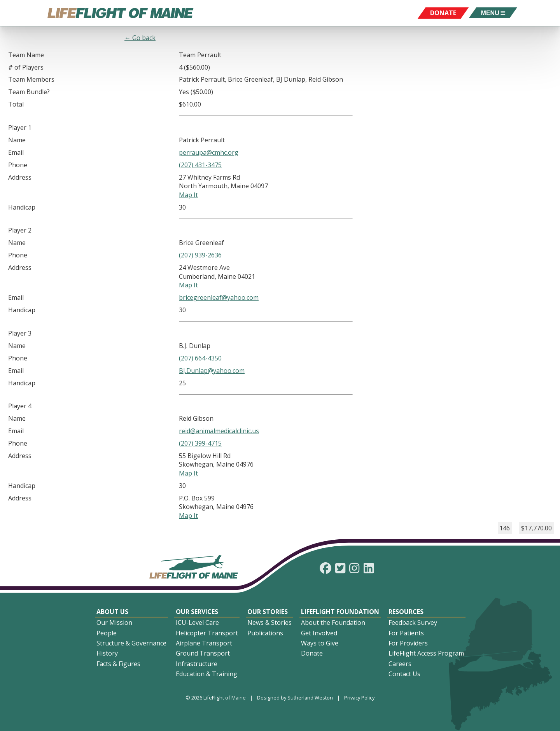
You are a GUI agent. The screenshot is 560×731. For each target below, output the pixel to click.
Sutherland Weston (310, 698)
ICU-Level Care (197, 623)
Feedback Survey (413, 623)
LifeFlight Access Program (426, 653)
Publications (265, 633)
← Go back (140, 38)
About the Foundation (333, 623)
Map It (188, 195)
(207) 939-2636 (200, 255)
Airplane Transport (204, 643)
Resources (406, 612)
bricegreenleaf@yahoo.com (219, 297)
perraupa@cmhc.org (209, 152)
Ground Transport (203, 653)
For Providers (408, 643)
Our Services (197, 612)
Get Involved (319, 633)
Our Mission (114, 623)
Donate (312, 653)
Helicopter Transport (207, 633)
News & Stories (269, 623)
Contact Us (404, 674)
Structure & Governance (131, 643)
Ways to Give (320, 643)
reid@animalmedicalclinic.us (219, 431)
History (107, 653)
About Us (112, 612)
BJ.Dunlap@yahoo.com (212, 371)
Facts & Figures (118, 664)
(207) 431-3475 (200, 165)
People (107, 633)
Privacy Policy (359, 698)
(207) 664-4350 (200, 358)
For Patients (406, 633)
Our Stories (268, 612)
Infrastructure (197, 664)
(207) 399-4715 (200, 443)
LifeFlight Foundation (340, 612)
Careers (400, 664)
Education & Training (206, 674)
